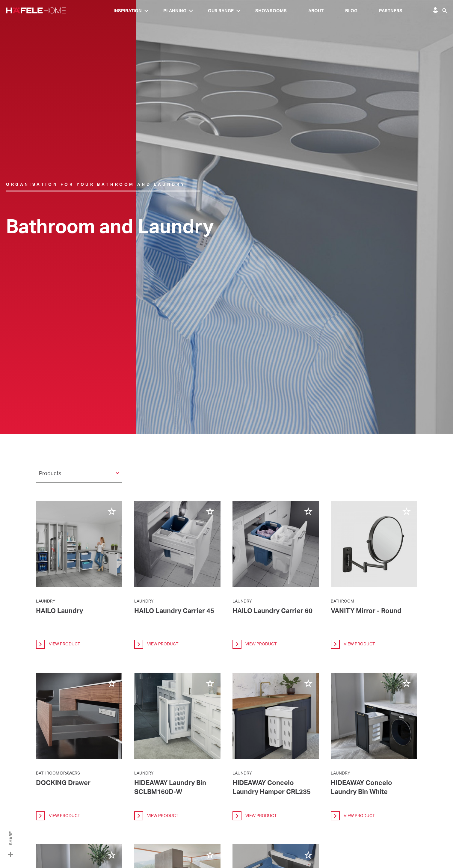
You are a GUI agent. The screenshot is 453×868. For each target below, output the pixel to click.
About (316, 11)
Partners (391, 11)
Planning (175, 11)
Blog (351, 11)
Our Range (221, 11)
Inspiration (128, 11)
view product (58, 644)
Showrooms (271, 11)
